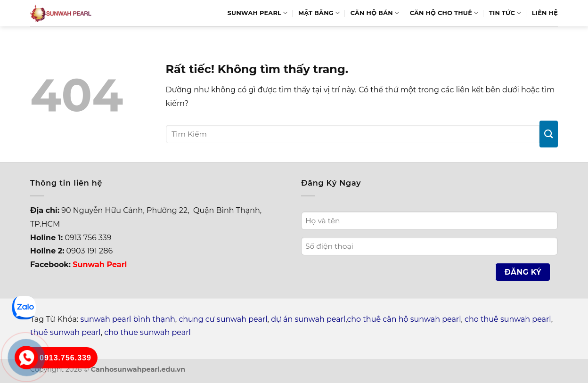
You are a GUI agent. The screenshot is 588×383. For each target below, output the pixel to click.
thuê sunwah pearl (65, 332)
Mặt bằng (319, 13)
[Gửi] (549, 134)
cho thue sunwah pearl (147, 332)
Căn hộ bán (375, 13)
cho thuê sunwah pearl (508, 319)
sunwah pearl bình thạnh (128, 319)
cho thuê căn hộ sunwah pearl (404, 319)
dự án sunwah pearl (308, 319)
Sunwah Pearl (258, 13)
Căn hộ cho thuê (444, 13)
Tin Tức (505, 13)
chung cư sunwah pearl (223, 319)
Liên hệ (545, 13)
